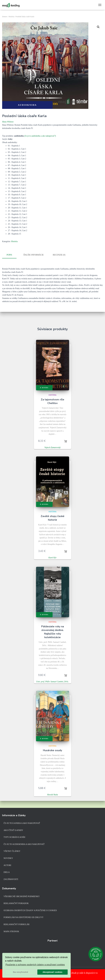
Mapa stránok (11, 931)
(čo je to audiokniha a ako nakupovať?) (40, 136)
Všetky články (12, 851)
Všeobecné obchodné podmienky (22, 896)
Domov (5, 17)
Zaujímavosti (11, 879)
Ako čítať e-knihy (13, 830)
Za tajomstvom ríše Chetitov (53, 401)
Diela (7, 872)
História (11, 17)
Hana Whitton (8, 122)
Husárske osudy (53, 750)
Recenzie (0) (59, 255)
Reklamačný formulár (17, 924)
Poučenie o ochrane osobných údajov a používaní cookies (35, 965)
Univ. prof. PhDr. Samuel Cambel (50, 681)
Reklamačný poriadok (16, 903)
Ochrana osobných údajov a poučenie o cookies (30, 910)
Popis (9, 255)
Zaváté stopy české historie (53, 518)
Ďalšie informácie (34, 255)
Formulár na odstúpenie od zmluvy (24, 917)
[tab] (11, 255)
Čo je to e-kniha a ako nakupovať (22, 823)
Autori (7, 865)
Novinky (8, 858)
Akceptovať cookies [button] (53, 972)
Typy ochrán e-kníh (14, 837)
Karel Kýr (53, 557)
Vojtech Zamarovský (53, 447)
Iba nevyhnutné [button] (21, 972)
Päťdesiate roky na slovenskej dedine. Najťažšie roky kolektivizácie (53, 632)
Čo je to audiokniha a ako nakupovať (24, 844)
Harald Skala (53, 795)
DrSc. (67, 681)
